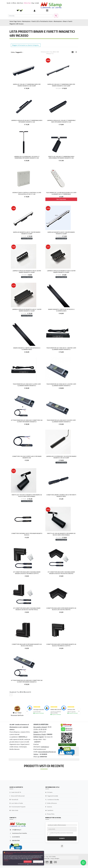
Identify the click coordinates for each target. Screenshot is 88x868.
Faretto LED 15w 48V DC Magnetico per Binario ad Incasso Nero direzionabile (27, 496)
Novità (9, 3)
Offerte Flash (27, 3)
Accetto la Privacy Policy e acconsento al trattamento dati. (62, 833)
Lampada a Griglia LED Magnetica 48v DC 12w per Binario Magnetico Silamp (27, 310)
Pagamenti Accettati (52, 796)
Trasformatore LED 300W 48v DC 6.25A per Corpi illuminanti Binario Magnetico (61, 385)
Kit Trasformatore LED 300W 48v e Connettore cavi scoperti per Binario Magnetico (27, 421)
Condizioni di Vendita (52, 800)
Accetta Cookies (28, 862)
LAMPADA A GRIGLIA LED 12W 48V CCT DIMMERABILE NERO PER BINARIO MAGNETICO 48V (61, 121)
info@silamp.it (15, 830)
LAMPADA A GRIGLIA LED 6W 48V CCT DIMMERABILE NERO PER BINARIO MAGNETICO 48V (27, 121)
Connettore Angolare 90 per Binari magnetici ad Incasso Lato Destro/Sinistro (61, 609)
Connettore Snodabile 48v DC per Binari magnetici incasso (27, 534)
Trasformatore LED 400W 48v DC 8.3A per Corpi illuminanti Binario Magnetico (61, 421)
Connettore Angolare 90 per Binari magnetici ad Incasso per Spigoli (27, 645)
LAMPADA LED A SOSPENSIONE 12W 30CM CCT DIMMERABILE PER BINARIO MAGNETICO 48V (27, 157)
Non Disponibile (61, 199)
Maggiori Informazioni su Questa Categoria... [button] (26, 45)
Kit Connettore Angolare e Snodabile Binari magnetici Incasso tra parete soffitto (27, 573)
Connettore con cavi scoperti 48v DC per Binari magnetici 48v (27, 457)
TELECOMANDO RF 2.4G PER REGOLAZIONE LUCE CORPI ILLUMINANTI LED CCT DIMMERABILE (61, 193)
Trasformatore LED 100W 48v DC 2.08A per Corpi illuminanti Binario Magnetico (61, 349)
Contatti (37, 3)
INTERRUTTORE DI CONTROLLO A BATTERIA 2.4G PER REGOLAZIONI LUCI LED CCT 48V (27, 193)
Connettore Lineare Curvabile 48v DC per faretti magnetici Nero (61, 496)
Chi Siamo (49, 792)
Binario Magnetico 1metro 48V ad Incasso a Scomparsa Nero (27, 349)
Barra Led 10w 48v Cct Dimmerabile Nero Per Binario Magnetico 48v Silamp (27, 85)
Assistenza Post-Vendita (18, 833)
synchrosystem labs (45, 858)
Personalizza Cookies (38, 862)
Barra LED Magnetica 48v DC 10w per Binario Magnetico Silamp (27, 233)
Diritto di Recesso (51, 803)
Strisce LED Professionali (17, 796)
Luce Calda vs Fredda (16, 803)
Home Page (13, 21)
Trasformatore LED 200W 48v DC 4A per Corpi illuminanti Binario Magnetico (27, 385)
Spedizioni (49, 810)
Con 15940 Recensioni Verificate (17, 714)
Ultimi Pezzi (20, 3)
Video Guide (14, 810)
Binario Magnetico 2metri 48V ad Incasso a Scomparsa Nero (61, 310)
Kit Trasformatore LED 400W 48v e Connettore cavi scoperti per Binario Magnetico (27, 681)
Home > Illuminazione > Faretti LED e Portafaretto (33, 21)
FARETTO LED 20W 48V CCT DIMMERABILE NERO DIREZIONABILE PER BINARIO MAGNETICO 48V (61, 157)
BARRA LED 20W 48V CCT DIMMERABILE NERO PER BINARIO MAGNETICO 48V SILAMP (61, 85)
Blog (33, 3)
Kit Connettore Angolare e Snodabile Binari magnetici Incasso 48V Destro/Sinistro (61, 573)
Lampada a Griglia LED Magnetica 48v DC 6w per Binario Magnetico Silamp (27, 271)
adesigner (57, 858)
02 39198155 (15, 837)
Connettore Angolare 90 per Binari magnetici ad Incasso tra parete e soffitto (61, 645)
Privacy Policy (50, 814)
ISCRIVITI (62, 838)
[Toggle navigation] (47, 11)
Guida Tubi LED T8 (15, 792)
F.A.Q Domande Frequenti (17, 807)
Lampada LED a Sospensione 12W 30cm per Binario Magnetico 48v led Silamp (61, 457)
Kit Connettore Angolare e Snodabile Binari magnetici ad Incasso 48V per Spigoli (27, 609)
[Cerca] (30, 16)
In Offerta (14, 3)
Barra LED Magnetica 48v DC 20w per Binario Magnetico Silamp (61, 233)
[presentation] (27, 711)
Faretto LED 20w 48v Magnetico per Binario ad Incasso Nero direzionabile (61, 534)
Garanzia (49, 807)
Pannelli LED (14, 800)
